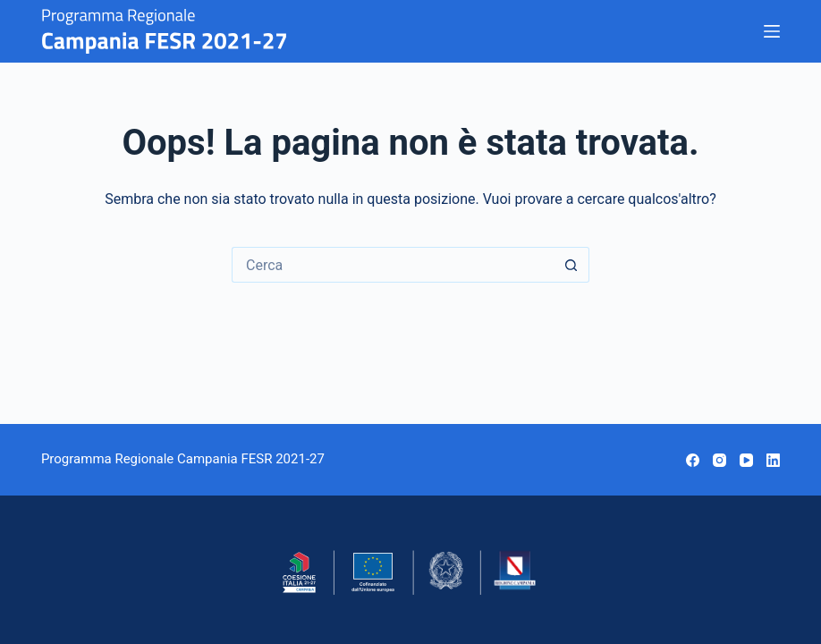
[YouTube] (746, 460)
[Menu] (772, 31)
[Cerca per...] (393, 265)
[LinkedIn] (773, 460)
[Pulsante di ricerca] (571, 265)
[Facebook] (693, 460)
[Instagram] (719, 460)
